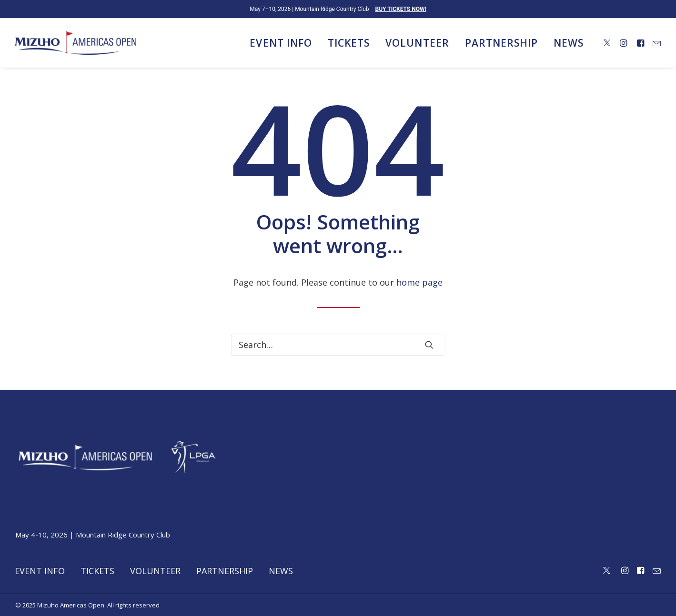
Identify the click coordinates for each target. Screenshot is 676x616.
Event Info (281, 43)
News (569, 43)
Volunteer (417, 43)
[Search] (338, 345)
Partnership (502, 43)
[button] (608, 43)
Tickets (349, 43)
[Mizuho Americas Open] (76, 43)
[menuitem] (281, 43)
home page (419, 282)
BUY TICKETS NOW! (401, 9)
